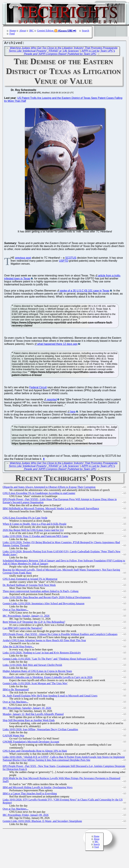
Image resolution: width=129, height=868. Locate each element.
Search (86, 31)
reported (52, 400)
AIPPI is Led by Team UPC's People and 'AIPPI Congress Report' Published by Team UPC (69, 53)
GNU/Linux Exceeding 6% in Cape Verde (25, 519)
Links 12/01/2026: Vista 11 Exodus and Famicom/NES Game (35, 537)
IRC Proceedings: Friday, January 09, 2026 (26, 816)
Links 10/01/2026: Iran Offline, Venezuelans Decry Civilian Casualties (40, 730)
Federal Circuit (38, 388)
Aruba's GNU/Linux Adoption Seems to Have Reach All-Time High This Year (44, 641)
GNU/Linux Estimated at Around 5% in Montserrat (30, 580)
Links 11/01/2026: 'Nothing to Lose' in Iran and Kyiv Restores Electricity (42, 653)
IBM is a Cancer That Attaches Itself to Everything (30, 794)
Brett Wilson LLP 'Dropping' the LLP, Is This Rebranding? (34, 623)
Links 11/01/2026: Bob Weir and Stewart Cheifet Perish (32, 666)
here (73, 412)
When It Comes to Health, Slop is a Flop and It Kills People (35, 525)
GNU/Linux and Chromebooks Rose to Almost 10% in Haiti (35, 752)
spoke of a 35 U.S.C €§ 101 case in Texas (85, 291)
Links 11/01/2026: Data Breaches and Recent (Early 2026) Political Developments (47, 598)
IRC (32, 31)
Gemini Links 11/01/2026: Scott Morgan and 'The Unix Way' (35, 684)
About (23, 31)
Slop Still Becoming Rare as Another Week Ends (29, 721)
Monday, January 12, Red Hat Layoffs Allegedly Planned (33, 715)
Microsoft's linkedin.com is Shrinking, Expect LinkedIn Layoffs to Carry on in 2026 (48, 678)
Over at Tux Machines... (16, 610)
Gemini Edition (45, 31)
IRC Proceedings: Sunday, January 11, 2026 (26, 617)
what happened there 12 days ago (57, 345)
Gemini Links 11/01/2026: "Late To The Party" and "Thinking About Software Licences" (50, 660)
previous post (23, 259)
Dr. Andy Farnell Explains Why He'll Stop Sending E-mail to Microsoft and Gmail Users (50, 696)
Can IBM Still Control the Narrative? (23, 629)
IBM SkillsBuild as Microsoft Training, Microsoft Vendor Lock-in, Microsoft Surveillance (51, 509)
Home (13, 31)
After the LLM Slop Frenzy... (18, 647)
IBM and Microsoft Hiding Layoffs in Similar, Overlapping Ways (38, 788)
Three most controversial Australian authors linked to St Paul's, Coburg (41, 592)
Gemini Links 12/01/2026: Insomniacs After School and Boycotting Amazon (44, 604)
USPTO (64, 262)
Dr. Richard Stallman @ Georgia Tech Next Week (29, 586)
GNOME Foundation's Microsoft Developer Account (31, 742)
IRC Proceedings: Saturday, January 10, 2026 (27, 709)
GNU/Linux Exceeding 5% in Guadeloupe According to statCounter (39, 494)
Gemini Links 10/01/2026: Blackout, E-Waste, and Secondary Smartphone (42, 822)
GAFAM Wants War (13, 736)
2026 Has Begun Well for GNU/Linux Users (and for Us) (33, 531)
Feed (12, 34)
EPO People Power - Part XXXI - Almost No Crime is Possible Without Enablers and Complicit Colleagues (60, 635)
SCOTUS (71, 259)
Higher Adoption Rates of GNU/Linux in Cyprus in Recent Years (37, 672)
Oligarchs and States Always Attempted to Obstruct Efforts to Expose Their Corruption (49, 488)
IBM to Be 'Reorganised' (16, 690)
